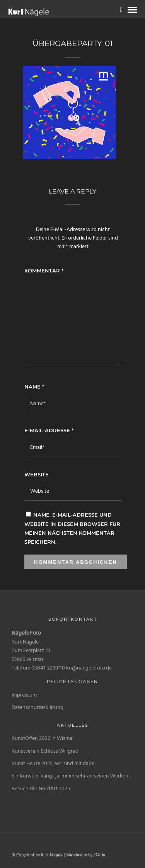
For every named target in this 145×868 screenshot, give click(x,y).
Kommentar (44, 271)
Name (34, 387)
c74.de (99, 855)
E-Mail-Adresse (49, 430)
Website (37, 474)
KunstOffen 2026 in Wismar (43, 739)
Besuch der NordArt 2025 (41, 789)
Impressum (24, 695)
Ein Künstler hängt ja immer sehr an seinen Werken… (72, 776)
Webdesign (77, 855)
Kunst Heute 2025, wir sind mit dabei (54, 764)
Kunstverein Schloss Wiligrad (45, 751)
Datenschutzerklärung (38, 708)
